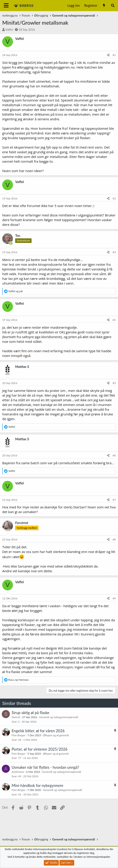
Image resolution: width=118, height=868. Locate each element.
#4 (114, 320)
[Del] (108, 55)
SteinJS (16, 717)
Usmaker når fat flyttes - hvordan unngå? (45, 767)
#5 (114, 383)
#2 (114, 198)
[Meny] (6, 6)
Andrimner (18, 772)
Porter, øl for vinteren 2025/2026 (40, 749)
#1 (114, 55)
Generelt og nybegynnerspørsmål (59, 717)
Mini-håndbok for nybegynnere (37, 785)
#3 (114, 252)
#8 (114, 539)
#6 (114, 455)
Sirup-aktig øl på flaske (31, 713)
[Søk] (113, 5)
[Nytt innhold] (104, 5)
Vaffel (9, 30)
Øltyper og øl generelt (56, 735)
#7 (114, 500)
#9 (114, 598)
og (16, 291)
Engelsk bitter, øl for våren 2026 (38, 731)
